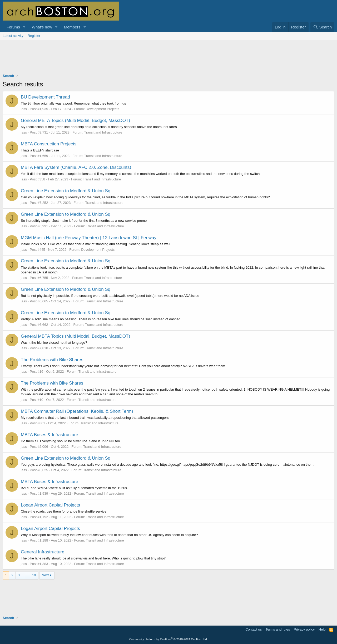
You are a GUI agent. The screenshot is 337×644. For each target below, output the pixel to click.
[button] (24, 27)
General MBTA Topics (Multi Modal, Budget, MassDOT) (75, 121)
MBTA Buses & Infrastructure (49, 435)
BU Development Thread (45, 97)
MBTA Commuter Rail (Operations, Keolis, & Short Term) (77, 411)
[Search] (322, 27)
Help (322, 629)
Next (45, 575)
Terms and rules (278, 629)
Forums (13, 27)
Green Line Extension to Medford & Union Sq (66, 191)
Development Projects (103, 109)
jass (24, 109)
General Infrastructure (43, 552)
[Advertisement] (168, 60)
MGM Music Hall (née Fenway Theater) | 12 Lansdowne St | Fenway (89, 238)
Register (34, 36)
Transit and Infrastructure (103, 132)
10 (34, 575)
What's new (42, 27)
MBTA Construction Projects (49, 144)
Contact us (254, 629)
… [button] (26, 575)
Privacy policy (304, 629)
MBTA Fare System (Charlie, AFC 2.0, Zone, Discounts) (76, 167)
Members (72, 27)
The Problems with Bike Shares (52, 360)
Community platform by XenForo (168, 639)
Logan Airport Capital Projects (50, 505)
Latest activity (13, 36)
